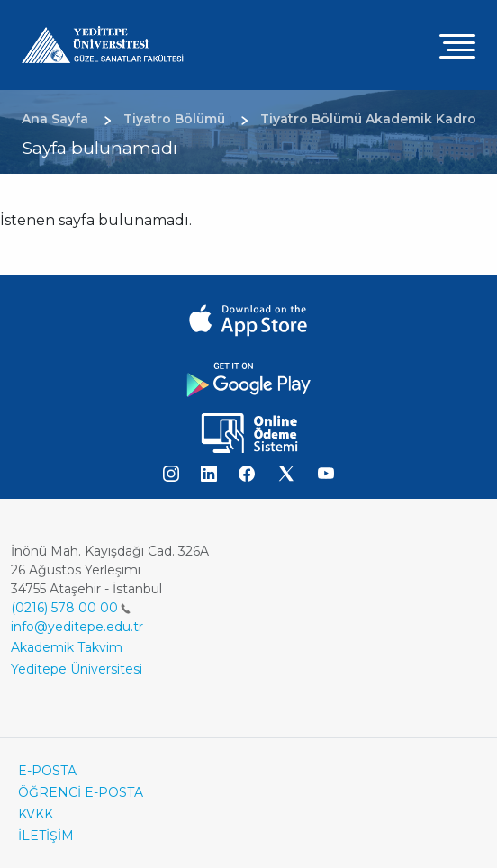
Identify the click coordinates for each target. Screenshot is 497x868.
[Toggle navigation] (457, 45)
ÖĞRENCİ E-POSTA (81, 792)
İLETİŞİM (46, 836)
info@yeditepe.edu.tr (77, 627)
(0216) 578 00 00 (71, 608)
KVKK (36, 814)
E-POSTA (47, 771)
